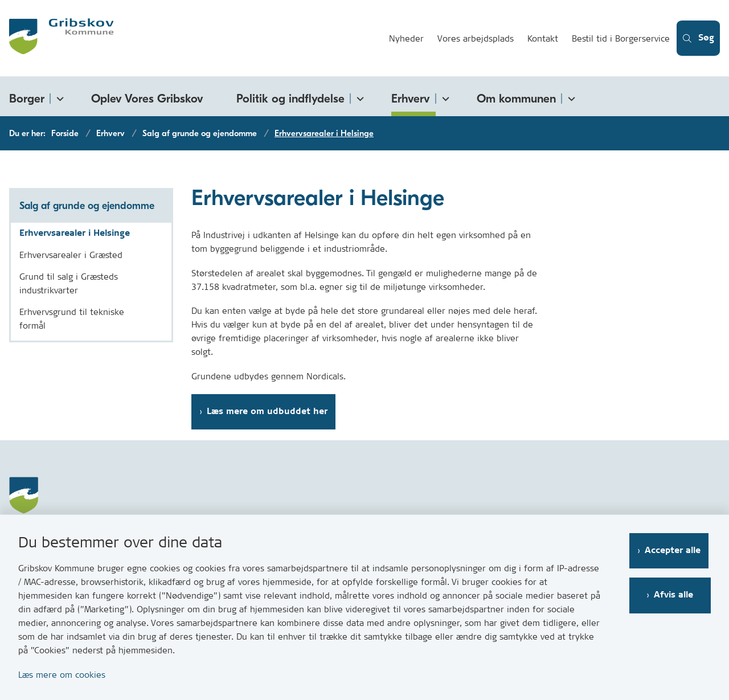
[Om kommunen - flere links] (570, 97)
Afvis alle (675, 595)
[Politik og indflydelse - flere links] (358, 97)
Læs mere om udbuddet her (267, 412)
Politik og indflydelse (290, 99)
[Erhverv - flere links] (444, 97)
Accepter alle (675, 550)
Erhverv (411, 99)
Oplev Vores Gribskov (147, 99)
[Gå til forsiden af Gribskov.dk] (189, 38)
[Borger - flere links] (58, 97)
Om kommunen (516, 99)
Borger (27, 99)
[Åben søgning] (696, 38)
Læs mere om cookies (62, 675)
